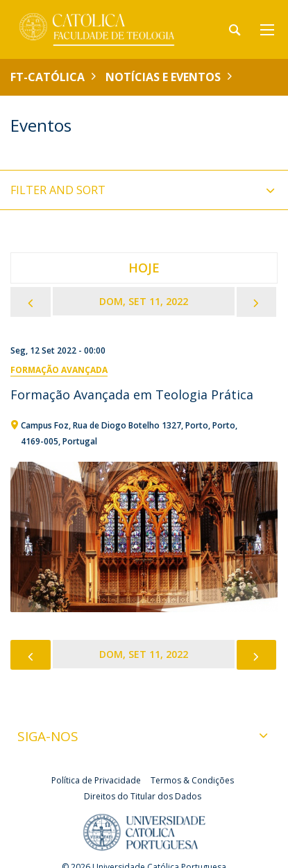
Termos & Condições (192, 780)
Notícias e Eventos (163, 77)
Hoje (144, 268)
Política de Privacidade (96, 780)
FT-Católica (48, 77)
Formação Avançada (59, 370)
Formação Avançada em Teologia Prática (132, 394)
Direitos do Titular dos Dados (143, 796)
